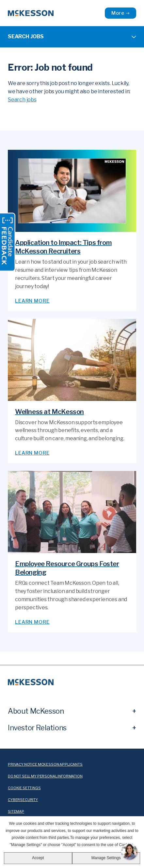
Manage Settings (106, 858)
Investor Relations (37, 728)
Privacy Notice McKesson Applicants (45, 764)
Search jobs (22, 100)
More (118, 13)
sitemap (16, 812)
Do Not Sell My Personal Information (45, 776)
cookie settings (24, 788)
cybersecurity (23, 800)
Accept (38, 858)
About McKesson (36, 711)
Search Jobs (26, 36)
